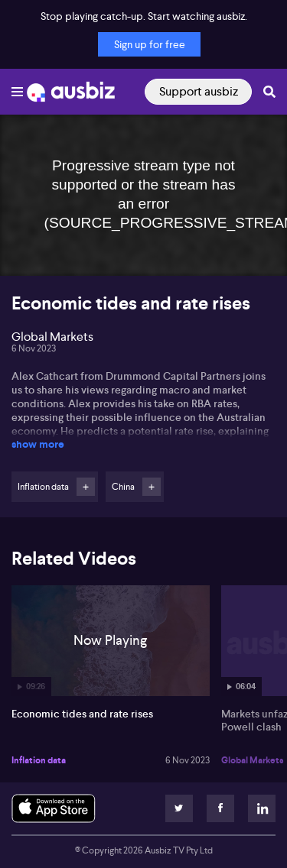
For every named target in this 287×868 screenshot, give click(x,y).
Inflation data (39, 760)
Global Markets (253, 760)
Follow (86, 487)
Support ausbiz (199, 91)
